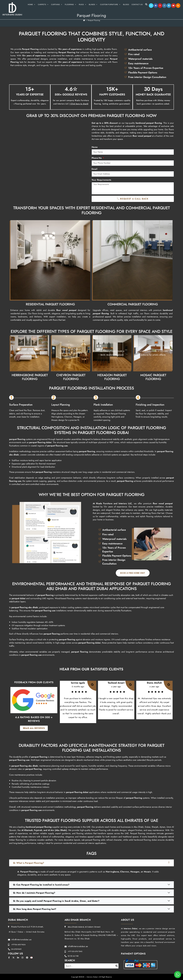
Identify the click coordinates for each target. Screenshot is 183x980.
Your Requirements (101, 180)
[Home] (84, 20)
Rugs (83, 5)
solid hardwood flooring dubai (143, 840)
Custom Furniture (110, 5)
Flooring (71, 5)
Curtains (57, 5)
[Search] (117, 966)
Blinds (93, 5)
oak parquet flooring (91, 840)
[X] (151, 6)
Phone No (97, 158)
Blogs (126, 4)
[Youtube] (173, 6)
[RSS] (178, 6)
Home (32, 5)
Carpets (43, 5)
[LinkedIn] (169, 6)
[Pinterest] (160, 6)
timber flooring (16, 840)
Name (95, 147)
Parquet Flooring (94, 20)
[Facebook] (156, 6)
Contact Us (137, 4)
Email (94, 169)
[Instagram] (164, 6)
